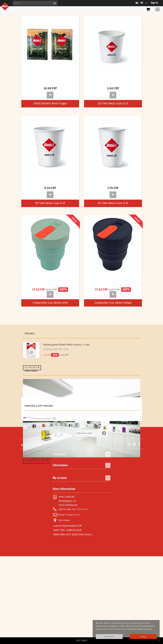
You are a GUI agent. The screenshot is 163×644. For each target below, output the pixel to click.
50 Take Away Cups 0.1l (113, 104)
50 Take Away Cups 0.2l (50, 203)
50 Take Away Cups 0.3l (113, 203)
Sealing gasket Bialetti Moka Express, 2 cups (66, 345)
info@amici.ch (73, 603)
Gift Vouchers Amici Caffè (44, 503)
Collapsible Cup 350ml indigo (113, 303)
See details (109, 637)
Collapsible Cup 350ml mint (50, 303)
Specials (30, 334)
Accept (143, 637)
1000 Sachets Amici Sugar (50, 104)
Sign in (154, 3)
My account (60, 566)
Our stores (31, 383)
